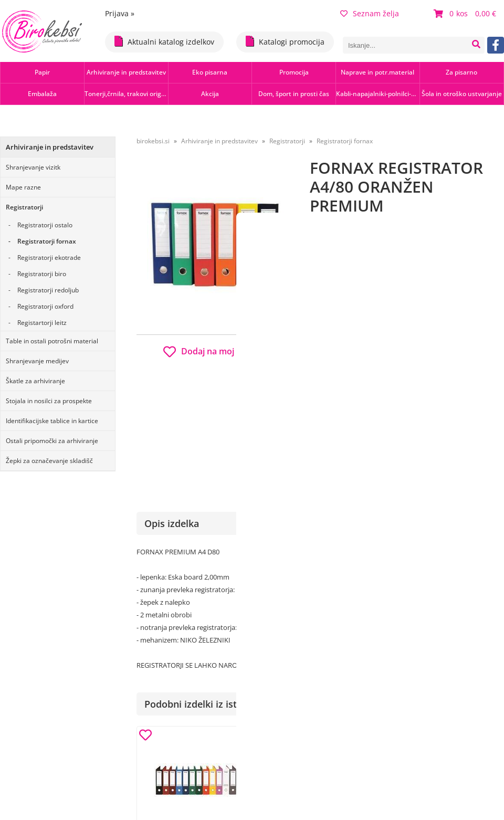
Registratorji (24, 207)
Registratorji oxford (45, 306)
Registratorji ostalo (45, 225)
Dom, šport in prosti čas (294, 94)
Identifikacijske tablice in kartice (52, 421)
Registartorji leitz (42, 323)
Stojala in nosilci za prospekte (49, 401)
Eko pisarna (210, 72)
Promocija (294, 72)
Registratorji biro (42, 274)
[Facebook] (496, 45)
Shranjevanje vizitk (33, 167)
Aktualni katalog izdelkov (164, 41)
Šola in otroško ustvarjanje (462, 94)
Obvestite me (341, 429)
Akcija (210, 94)
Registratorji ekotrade (49, 257)
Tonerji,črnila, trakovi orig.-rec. (126, 94)
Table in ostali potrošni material (52, 341)
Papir (42, 72)
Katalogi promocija (285, 41)
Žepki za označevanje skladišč (49, 461)
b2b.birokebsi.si (431, 367)
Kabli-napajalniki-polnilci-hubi (378, 94)
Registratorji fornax (47, 241)
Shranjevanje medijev (37, 361)
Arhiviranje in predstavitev (126, 72)
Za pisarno (461, 72)
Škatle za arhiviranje (35, 381)
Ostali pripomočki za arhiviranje (52, 441)
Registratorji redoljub (48, 290)
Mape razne (23, 187)
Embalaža (42, 94)
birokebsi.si (153, 141)
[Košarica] (466, 14)
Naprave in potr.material (377, 72)
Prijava (120, 13)
